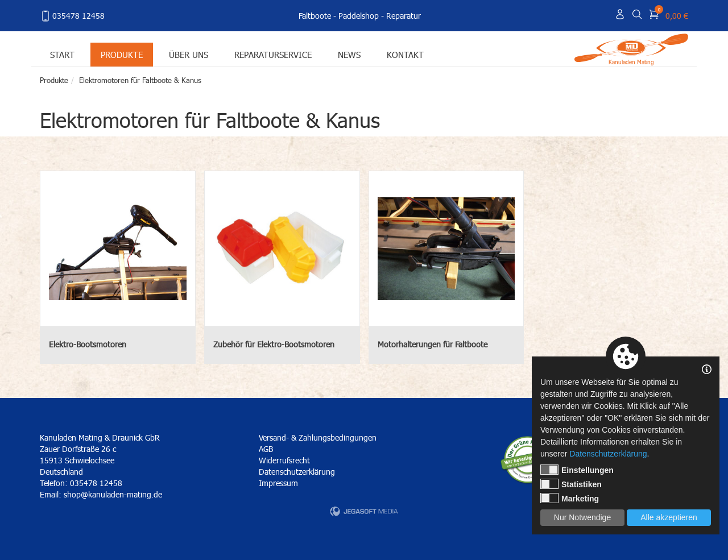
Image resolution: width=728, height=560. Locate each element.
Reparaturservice (273, 54)
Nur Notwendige (582, 517)
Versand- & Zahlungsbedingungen (318, 437)
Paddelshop (359, 16)
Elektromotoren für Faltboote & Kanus (140, 80)
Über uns (189, 54)
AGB (266, 449)
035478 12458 (72, 16)
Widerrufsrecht (284, 460)
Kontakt (405, 54)
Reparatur (404, 16)
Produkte (122, 54)
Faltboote (315, 16)
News (349, 54)
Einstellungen (577, 470)
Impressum (278, 483)
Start (62, 54)
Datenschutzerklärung (297, 472)
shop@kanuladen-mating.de (113, 494)
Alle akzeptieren (669, 517)
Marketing (570, 498)
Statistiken (571, 484)
